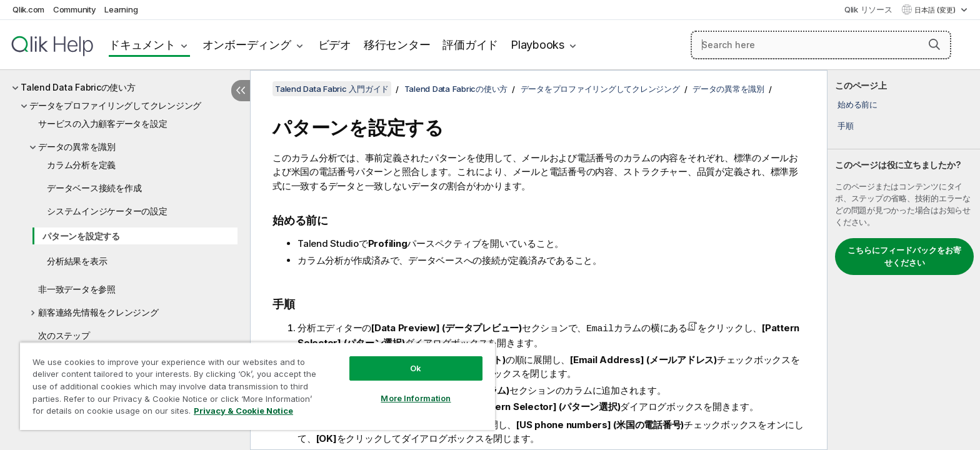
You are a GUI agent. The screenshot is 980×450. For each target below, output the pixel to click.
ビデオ (335, 45)
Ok (416, 368)
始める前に (857, 104)
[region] (257, 386)
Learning (121, 9)
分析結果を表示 (77, 261)
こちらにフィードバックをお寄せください (904, 256)
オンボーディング (247, 45)
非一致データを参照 (77, 289)
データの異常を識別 (77, 147)
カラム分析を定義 (81, 165)
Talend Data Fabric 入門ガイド (332, 89)
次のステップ (64, 335)
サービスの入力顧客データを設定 (102, 123)
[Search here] (821, 45)
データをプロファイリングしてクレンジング (115, 105)
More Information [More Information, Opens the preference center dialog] (416, 398)
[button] (934, 44)
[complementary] (904, 260)
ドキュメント (142, 45)
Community (75, 9)
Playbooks (537, 45)
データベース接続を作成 (94, 188)
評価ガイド (470, 45)
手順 (846, 126)
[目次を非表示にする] (241, 91)
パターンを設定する (81, 236)
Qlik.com (28, 9)
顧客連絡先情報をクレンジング (98, 312)
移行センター (397, 45)
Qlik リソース (868, 9)
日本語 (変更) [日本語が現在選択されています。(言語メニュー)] (936, 10)
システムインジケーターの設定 (107, 211)
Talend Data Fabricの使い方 (78, 87)
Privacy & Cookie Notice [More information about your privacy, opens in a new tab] (243, 411)
